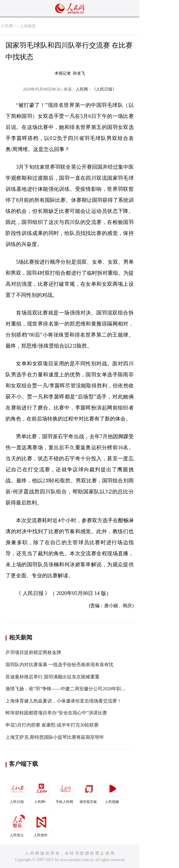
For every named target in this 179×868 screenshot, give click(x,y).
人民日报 (17, 791)
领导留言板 (89, 791)
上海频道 (28, 26)
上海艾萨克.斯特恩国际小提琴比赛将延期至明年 (55, 737)
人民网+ (41, 791)
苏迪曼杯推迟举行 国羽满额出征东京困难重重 (53, 677)
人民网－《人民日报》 (96, 89)
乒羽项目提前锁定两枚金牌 (33, 652)
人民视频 (113, 791)
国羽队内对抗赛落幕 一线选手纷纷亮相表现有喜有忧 (59, 665)
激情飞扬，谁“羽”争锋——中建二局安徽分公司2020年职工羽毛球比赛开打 (82, 689)
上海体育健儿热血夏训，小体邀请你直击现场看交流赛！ (64, 701)
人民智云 (17, 825)
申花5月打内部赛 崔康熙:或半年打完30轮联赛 (52, 725)
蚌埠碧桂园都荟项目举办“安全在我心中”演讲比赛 (56, 713)
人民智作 (41, 825)
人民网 (7, 26)
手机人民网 (65, 791)
